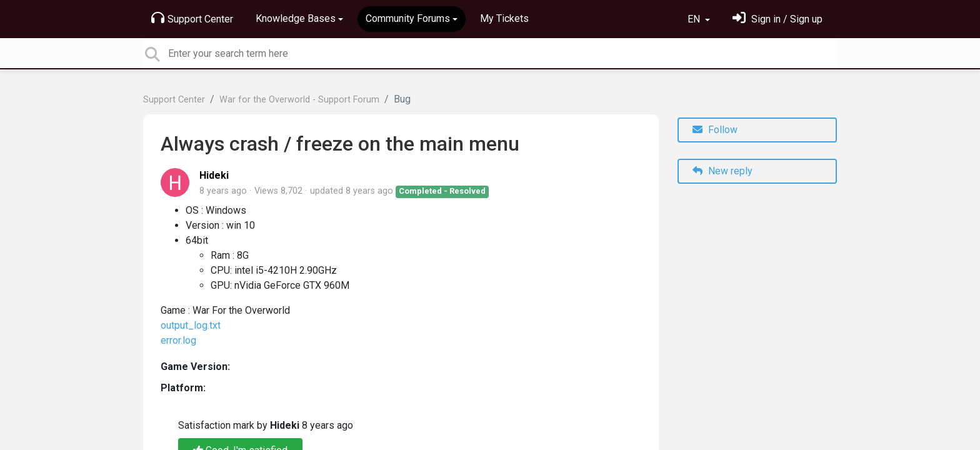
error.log (178, 340)
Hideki (214, 175)
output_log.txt (191, 325)
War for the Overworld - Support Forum (299, 100)
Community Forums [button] (408, 18)
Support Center (192, 18)
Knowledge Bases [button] (296, 18)
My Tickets (504, 18)
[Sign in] (777, 19)
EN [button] (695, 19)
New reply (722, 171)
